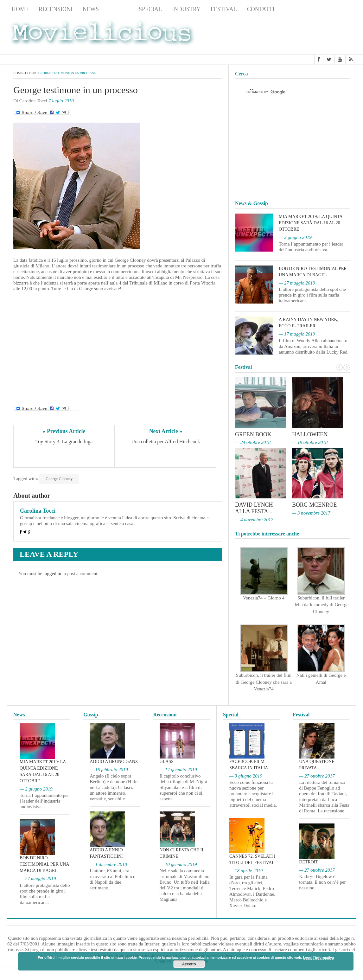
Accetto (189, 964)
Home (20, 9)
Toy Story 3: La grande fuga (64, 442)
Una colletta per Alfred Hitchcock (166, 442)
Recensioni (56, 9)
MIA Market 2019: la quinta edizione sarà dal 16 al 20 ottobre (311, 223)
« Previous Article (64, 431)
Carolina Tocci (38, 511)
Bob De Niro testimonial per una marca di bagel (44, 864)
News (91, 9)
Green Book (253, 434)
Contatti (261, 9)
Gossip (119, 9)
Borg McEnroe (315, 504)
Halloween (310, 434)
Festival (224, 9)
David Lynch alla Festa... (254, 508)
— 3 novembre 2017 (311, 512)
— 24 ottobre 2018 (253, 442)
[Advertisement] (306, 35)
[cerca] (287, 92)
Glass (167, 761)
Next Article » (166, 431)
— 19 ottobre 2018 (310, 442)
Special (150, 9)
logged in (52, 573)
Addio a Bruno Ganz (114, 761)
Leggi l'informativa (318, 958)
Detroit (309, 861)
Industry (186, 9)
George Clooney (59, 479)
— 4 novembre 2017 (254, 519)
